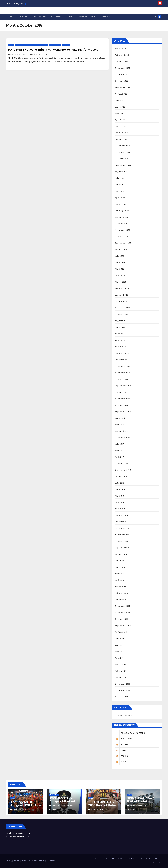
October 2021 (121, 379)
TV (106, 859)
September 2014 (123, 625)
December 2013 (122, 684)
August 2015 (121, 554)
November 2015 (122, 535)
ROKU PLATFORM (55, 45)
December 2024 (123, 146)
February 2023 (122, 288)
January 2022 (121, 360)
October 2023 (122, 237)
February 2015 (122, 593)
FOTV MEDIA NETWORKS (35, 45)
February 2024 (122, 211)
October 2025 (122, 81)
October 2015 (121, 541)
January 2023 (121, 295)
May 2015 (119, 574)
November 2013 (122, 690)
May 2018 (119, 425)
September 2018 (123, 412)
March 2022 (121, 347)
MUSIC (148, 859)
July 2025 (120, 100)
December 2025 (123, 68)
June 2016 (120, 489)
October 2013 (121, 697)
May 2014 (119, 651)
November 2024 (123, 152)
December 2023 (123, 224)
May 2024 (120, 191)
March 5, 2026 (136, 806)
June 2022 (120, 327)
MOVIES (113, 859)
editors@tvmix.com (22, 833)
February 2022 (122, 353)
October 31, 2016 (18, 54)
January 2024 (121, 217)
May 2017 (119, 450)
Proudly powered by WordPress (18, 861)
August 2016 (121, 476)
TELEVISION (66, 45)
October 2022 (122, 314)
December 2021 (122, 366)
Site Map (56, 17)
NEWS (46, 45)
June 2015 (120, 567)
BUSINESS (157, 859)
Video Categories (87, 17)
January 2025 (121, 139)
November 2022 (123, 308)
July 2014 (119, 638)
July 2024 (120, 178)
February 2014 (122, 671)
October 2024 (122, 159)
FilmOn (11, 45)
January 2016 (121, 522)
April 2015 (120, 580)
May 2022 (120, 334)
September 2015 (123, 548)
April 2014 (120, 658)
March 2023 (121, 282)
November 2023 (123, 230)
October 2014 (121, 619)
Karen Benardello (37, 54)
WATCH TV (99, 859)
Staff (69, 17)
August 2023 (121, 249)
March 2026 (121, 49)
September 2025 (123, 87)
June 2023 (120, 262)
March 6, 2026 (97, 810)
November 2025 (123, 74)
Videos (106, 17)
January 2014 (121, 677)
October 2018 (121, 405)
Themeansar (51, 861)
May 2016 (119, 496)
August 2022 (121, 321)
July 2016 (119, 483)
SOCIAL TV (157, 863)
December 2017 (122, 437)
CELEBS (140, 859)
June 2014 (120, 645)
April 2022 (120, 340)
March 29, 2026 (20, 810)
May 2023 (120, 269)
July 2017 (119, 444)
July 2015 (119, 561)
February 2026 (122, 55)
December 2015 (122, 528)
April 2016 (120, 502)
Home (12, 17)
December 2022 (123, 301)
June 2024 (120, 185)
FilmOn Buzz (54, 795)
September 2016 (123, 470)
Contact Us (39, 17)
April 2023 (120, 275)
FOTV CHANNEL (20, 45)
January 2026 (121, 61)
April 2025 (120, 120)
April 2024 (120, 198)
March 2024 (121, 204)
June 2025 (120, 107)
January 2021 (121, 392)
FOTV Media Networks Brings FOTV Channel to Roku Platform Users (53, 50)
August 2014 (121, 632)
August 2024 (121, 172)
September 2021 (123, 386)
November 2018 (122, 399)
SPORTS (122, 859)
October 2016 (121, 463)
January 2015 (121, 600)
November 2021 (122, 373)
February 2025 (122, 133)
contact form (23, 837)
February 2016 (122, 515)
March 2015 (120, 587)
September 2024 (123, 165)
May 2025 (120, 113)
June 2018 (120, 418)
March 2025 (121, 126)
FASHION (131, 859)
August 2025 (121, 94)
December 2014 (122, 606)
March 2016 (120, 509)
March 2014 (120, 664)
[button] (155, 17)
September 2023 (123, 243)
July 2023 (120, 256)
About (24, 17)
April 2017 (120, 457)
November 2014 (122, 613)
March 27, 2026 (59, 806)
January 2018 (121, 431)
